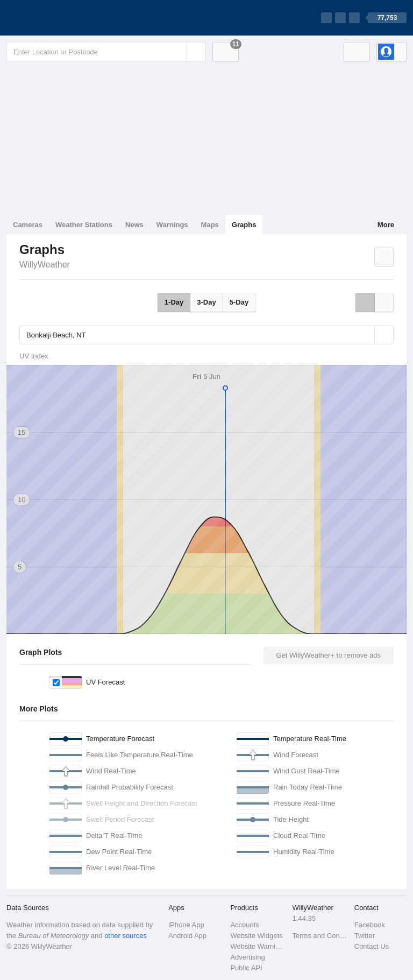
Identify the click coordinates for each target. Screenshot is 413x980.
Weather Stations (84, 225)
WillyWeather (45, 265)
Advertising (247, 957)
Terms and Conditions (320, 936)
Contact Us (372, 946)
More (386, 225)
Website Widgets (256, 936)
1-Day (174, 302)
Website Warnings (258, 946)
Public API (246, 968)
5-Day (239, 302)
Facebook (370, 925)
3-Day (206, 302)
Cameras (28, 225)
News (134, 225)
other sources (126, 936)
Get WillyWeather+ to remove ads (329, 655)
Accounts (244, 925)
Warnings (172, 225)
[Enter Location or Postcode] (106, 52)
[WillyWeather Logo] (57, 18)
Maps (210, 225)
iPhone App (186, 925)
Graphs (244, 225)
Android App (187, 936)
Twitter (365, 936)
